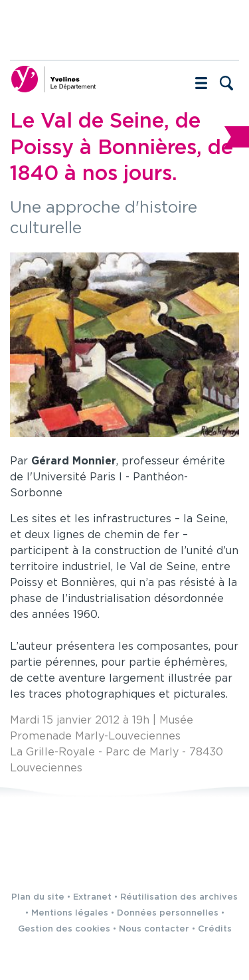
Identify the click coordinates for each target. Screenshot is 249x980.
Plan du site (38, 897)
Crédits (215, 929)
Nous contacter (154, 929)
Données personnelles (168, 913)
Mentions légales (70, 913)
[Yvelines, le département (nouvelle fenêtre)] (53, 79)
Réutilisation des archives (179, 897)
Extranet (92, 897)
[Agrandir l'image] (124, 344)
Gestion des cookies (64, 929)
